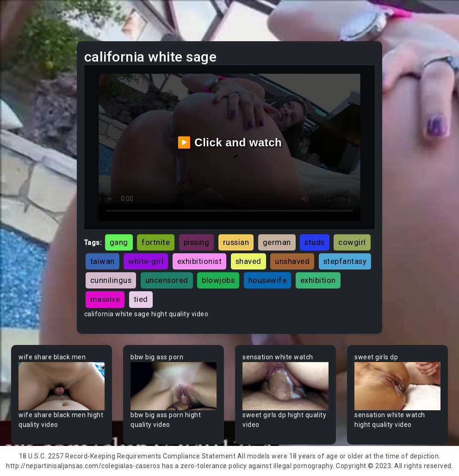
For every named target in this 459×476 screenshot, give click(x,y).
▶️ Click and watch (230, 142)
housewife (268, 280)
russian (236, 242)
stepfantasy (345, 261)
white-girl (146, 261)
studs (315, 242)
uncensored (167, 280)
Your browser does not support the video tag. (62, 386)
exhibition (318, 280)
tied (141, 299)
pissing (197, 242)
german (277, 242)
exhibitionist (200, 261)
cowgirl (352, 242)
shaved (248, 261)
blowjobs (218, 280)
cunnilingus (111, 280)
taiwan (102, 261)
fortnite (156, 242)
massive (105, 299)
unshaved (292, 261)
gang (119, 242)
